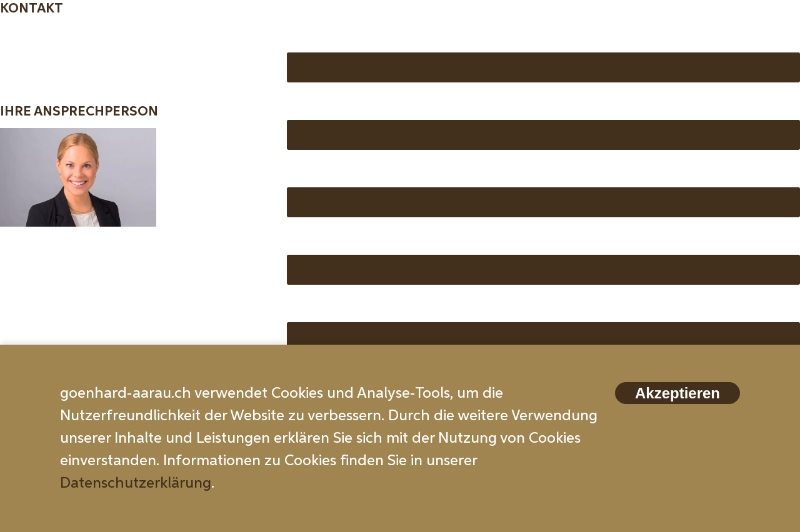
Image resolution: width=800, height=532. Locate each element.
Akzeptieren (677, 393)
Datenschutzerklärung (136, 483)
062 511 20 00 (47, 270)
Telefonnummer (341, 172)
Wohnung (320, 240)
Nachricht (320, 307)
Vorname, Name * (346, 37)
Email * (311, 105)
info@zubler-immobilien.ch (91, 294)
